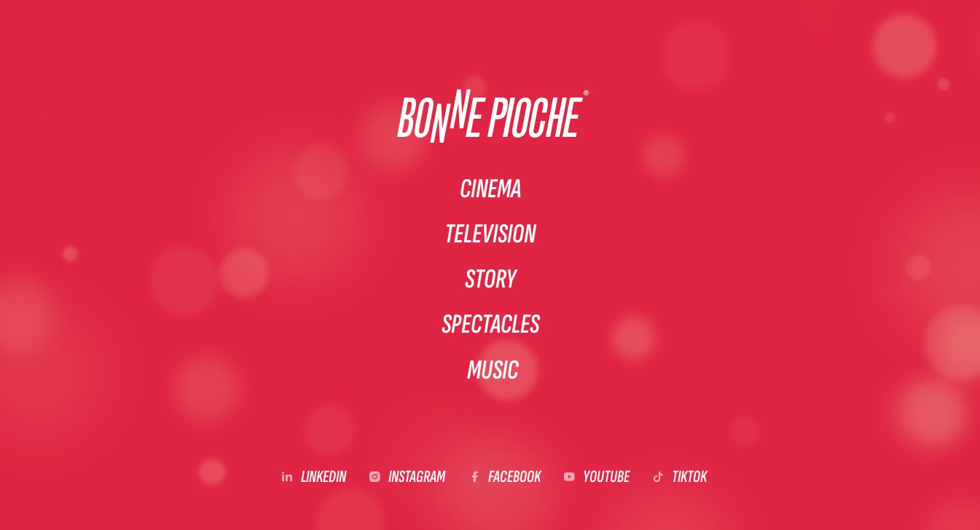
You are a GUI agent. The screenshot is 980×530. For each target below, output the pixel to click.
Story (490, 280)
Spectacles (490, 326)
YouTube (606, 480)
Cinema (490, 186)
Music (494, 373)
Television (490, 233)
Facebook (514, 480)
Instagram (417, 480)
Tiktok (689, 480)
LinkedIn (324, 480)
